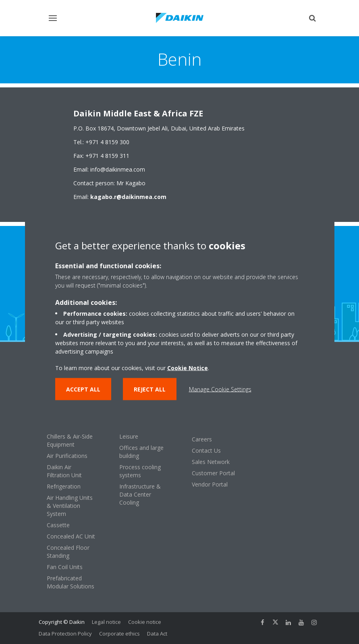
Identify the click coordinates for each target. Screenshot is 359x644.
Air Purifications (67, 456)
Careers (202, 439)
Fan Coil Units (65, 567)
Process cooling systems (140, 471)
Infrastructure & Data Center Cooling (140, 494)
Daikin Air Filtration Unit (64, 471)
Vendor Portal (210, 484)
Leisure (129, 436)
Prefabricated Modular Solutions (71, 582)
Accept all (83, 389)
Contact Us (206, 450)
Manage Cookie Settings (220, 389)
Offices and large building (141, 452)
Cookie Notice (188, 368)
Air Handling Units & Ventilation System (70, 506)
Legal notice (106, 622)
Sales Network (211, 462)
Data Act (157, 634)
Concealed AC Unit (71, 536)
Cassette (58, 525)
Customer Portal (213, 473)
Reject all (150, 389)
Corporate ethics (119, 634)
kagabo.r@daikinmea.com (128, 197)
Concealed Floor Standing (68, 552)
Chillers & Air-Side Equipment (70, 440)
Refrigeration (64, 486)
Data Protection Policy (65, 634)
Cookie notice (145, 622)
